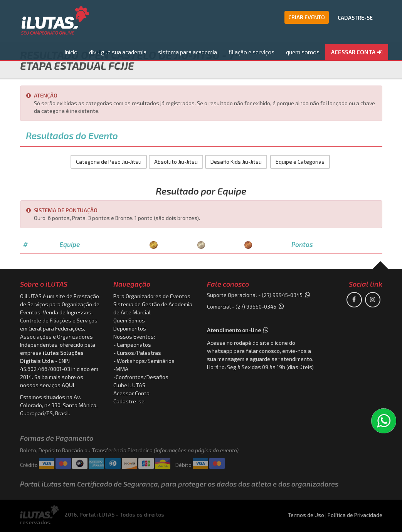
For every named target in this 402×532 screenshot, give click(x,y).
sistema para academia (188, 52)
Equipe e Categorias (300, 162)
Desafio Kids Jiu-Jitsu (236, 162)
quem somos (303, 52)
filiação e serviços (251, 52)
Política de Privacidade (355, 515)
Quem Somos (129, 320)
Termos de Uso (306, 515)
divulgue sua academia (118, 52)
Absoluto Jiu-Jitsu (176, 162)
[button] (357, 53)
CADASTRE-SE (355, 18)
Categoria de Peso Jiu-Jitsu (109, 162)
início (71, 52)
